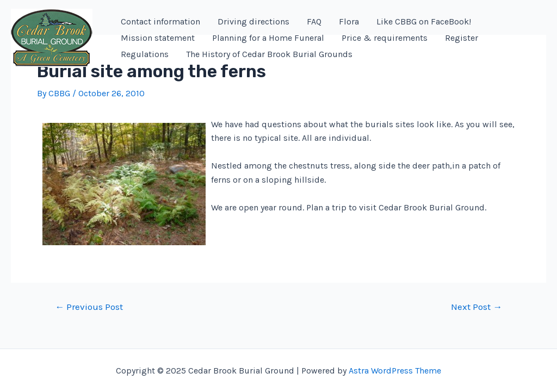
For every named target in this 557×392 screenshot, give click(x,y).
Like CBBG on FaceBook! (424, 21)
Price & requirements (385, 38)
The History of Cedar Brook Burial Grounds (269, 54)
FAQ (314, 21)
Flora (349, 21)
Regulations (145, 54)
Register (462, 38)
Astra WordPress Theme (395, 371)
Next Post (476, 307)
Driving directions (253, 21)
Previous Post (89, 307)
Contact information (160, 21)
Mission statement (158, 38)
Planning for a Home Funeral (268, 38)
